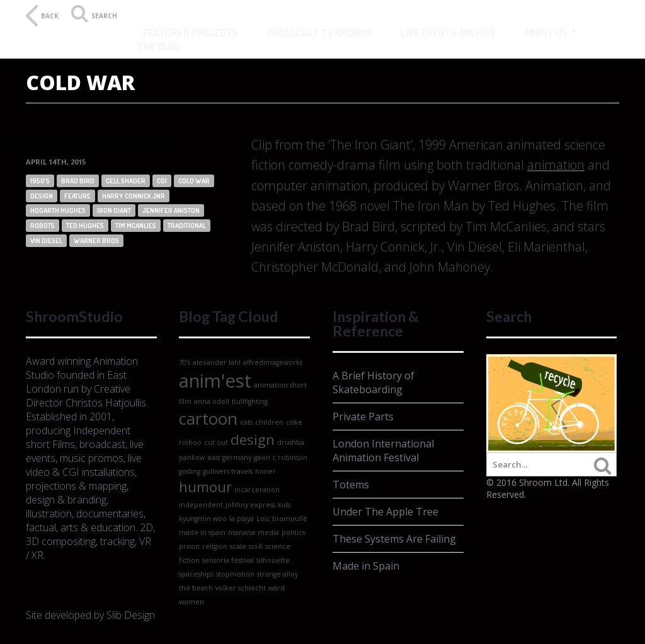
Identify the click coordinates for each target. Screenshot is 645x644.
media (268, 532)
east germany (229, 457)
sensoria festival (228, 560)
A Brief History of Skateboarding (374, 382)
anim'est (215, 381)
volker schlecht (241, 588)
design (42, 196)
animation (556, 165)
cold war (194, 181)
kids (284, 505)
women (191, 602)
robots (43, 226)
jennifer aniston (171, 210)
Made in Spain (366, 566)
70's (185, 362)
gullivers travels (228, 471)
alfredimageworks (273, 362)
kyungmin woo (203, 519)
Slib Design (131, 615)
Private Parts (363, 417)
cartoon (208, 418)
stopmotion (235, 574)
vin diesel (46, 241)
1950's (40, 181)
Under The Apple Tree (385, 512)
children (269, 422)
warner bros (96, 241)
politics (293, 532)
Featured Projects (191, 33)
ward (277, 588)
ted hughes (85, 226)
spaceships (196, 574)
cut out (216, 442)
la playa (242, 519)
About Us (546, 33)
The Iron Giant (99, 143)
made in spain (202, 532)
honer (265, 471)
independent (201, 505)
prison (189, 546)
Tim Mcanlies (136, 226)
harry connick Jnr (134, 196)
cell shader (126, 181)
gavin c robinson (281, 457)
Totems (351, 485)
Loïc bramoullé (282, 519)
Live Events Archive (448, 33)
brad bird (78, 181)
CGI (162, 181)
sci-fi (256, 546)
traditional (187, 226)
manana (242, 532)
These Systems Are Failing (394, 539)
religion (215, 546)
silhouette (273, 560)
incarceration (257, 490)
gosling (190, 471)
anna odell (212, 401)
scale (238, 546)
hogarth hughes (58, 210)
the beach (196, 588)
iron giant (114, 210)
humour (205, 487)
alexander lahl (217, 362)
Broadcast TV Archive (319, 33)
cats (246, 422)
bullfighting (250, 401)
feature (77, 196)
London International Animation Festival (383, 451)
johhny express (250, 505)
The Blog (158, 47)
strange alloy (277, 574)
